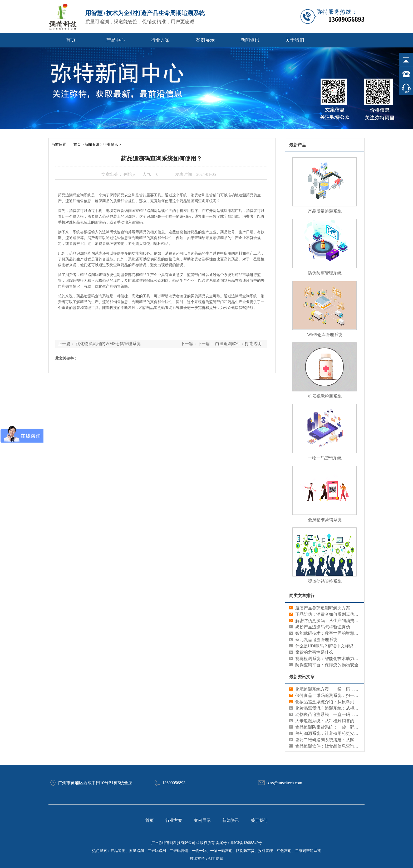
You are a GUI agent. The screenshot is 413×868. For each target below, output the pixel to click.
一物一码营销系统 (325, 458)
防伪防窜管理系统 (325, 273)
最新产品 (298, 145)
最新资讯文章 (302, 677)
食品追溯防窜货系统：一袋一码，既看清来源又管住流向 (348, 727)
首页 (71, 40)
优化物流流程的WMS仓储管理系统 (108, 344)
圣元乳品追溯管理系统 (316, 640)
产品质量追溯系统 (325, 211)
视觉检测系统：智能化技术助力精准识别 (333, 659)
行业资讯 (111, 145)
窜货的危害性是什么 (314, 652)
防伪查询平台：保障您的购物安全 (327, 665)
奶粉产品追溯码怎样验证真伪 (323, 627)
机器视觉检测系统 (325, 396)
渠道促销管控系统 (325, 581)
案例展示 (205, 40)
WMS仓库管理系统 (325, 335)
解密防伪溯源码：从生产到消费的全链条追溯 (337, 621)
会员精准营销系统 (325, 520)
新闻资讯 (250, 40)
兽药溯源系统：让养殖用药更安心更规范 (333, 733)
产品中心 (116, 40)
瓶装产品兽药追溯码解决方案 (323, 608)
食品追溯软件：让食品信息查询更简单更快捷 (337, 746)
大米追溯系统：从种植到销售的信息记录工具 (337, 721)
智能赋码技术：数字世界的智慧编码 (329, 633)
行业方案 (160, 40)
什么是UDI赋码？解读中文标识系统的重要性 (337, 646)
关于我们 (295, 40)
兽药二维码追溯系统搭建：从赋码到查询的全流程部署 (346, 740)
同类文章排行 (302, 596)
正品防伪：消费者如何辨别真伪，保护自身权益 (340, 614)
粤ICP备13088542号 (246, 843)
